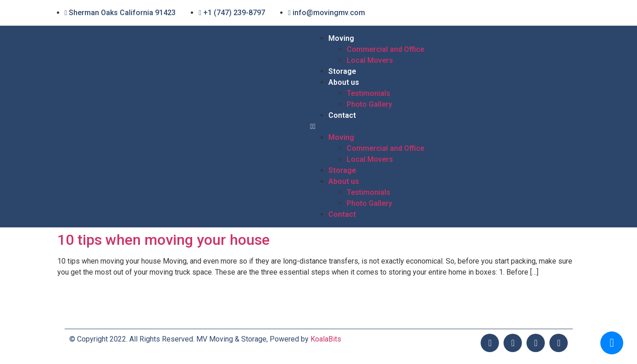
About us (344, 82)
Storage (342, 71)
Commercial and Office (385, 49)
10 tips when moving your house (163, 240)
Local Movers (370, 60)
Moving (341, 38)
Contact (342, 115)
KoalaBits (326, 339)
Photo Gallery (369, 104)
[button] (441, 127)
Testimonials (368, 93)
